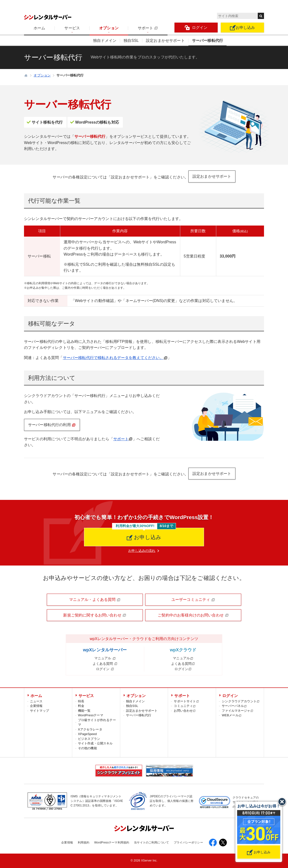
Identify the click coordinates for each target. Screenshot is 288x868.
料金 (81, 706)
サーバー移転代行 (207, 41)
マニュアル (105, 658)
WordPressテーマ (91, 715)
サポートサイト (186, 701)
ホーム (39, 28)
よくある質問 (105, 664)
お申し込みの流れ (142, 551)
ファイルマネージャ (238, 711)
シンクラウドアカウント (241, 701)
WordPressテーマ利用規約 (112, 843)
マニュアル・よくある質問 (95, 600)
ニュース (36, 701)
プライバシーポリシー (188, 843)
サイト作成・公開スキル (95, 743)
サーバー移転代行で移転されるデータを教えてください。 (113, 358)
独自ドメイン (105, 41)
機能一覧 (84, 711)
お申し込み (243, 28)
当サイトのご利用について (151, 843)
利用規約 (84, 843)
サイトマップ (39, 711)
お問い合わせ (185, 711)
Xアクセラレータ (90, 729)
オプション (109, 28)
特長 (81, 701)
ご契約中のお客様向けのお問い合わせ (193, 615)
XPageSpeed (87, 734)
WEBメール (232, 715)
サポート (148, 28)
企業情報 (36, 706)
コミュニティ (185, 706)
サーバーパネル (234, 706)
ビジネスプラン (89, 739)
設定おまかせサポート (165, 41)
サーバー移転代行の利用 (52, 425)
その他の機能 (87, 748)
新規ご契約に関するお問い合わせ (95, 615)
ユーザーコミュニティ (193, 600)
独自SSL (131, 41)
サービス (72, 28)
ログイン (196, 28)
